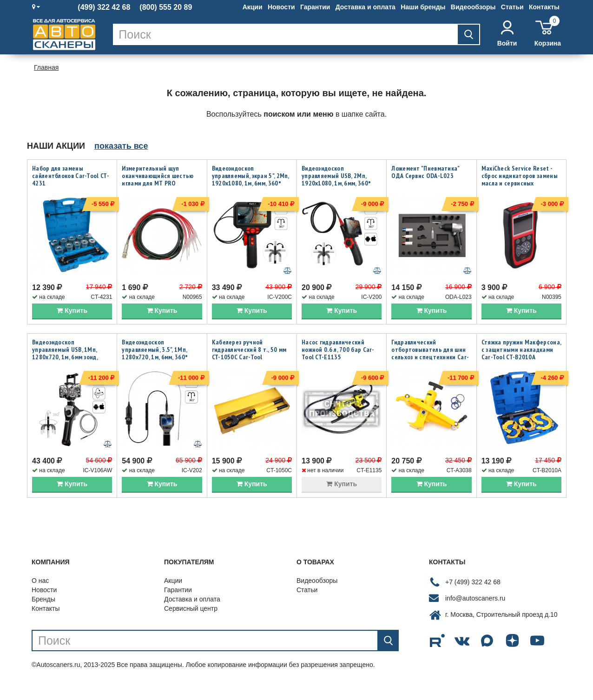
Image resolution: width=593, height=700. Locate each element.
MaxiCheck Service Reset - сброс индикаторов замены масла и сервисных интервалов (520, 179)
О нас (40, 597)
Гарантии (315, 7)
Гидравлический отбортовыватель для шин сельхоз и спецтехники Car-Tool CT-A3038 (430, 361)
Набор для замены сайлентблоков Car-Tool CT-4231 (71, 176)
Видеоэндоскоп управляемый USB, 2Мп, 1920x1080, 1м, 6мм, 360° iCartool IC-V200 (336, 179)
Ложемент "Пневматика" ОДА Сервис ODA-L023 (425, 172)
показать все (121, 146)
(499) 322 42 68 (104, 7)
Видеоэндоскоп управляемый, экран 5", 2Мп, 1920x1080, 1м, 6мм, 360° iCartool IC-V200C (250, 179)
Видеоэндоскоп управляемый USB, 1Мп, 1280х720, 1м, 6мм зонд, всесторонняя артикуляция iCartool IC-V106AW (71, 365)
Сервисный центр (191, 625)
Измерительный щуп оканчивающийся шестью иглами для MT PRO (158, 176)
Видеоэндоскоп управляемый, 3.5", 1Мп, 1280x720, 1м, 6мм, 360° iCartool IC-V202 (155, 361)
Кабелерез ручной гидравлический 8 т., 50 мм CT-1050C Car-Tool (249, 357)
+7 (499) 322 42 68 (473, 598)
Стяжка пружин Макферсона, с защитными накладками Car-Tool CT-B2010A (521, 357)
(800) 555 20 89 (166, 7)
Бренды (43, 615)
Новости (281, 7)
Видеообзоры (473, 7)
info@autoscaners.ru (475, 614)
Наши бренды (423, 7)
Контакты (544, 7)
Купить (72, 318)
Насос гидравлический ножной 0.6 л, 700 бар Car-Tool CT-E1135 (338, 357)
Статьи (512, 7)
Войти (507, 34)
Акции (253, 7)
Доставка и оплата (366, 7)
